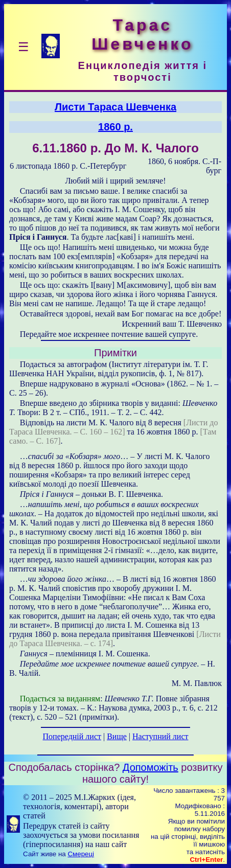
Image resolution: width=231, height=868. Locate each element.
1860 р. (115, 127)
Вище (117, 736)
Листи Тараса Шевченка (115, 107)
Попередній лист (72, 736)
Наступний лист (160, 736)
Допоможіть (151, 767)
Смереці (81, 854)
